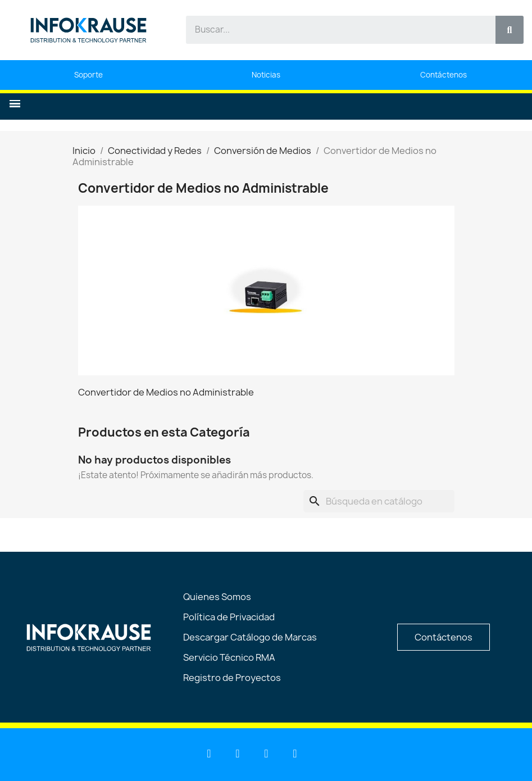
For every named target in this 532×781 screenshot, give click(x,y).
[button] (15, 104)
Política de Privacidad (229, 617)
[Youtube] (238, 753)
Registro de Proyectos (232, 678)
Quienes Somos (217, 597)
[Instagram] (295, 753)
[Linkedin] (209, 753)
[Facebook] (266, 753)
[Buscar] (379, 501)
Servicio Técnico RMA (229, 657)
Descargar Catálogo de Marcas (250, 637)
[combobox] (335, 30)
